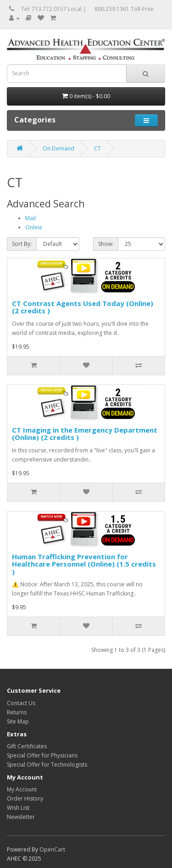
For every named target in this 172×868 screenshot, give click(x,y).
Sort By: (22, 244)
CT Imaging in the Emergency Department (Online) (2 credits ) (85, 434)
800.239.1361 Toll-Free (124, 9)
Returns (17, 712)
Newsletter (21, 817)
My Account (22, 789)
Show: (106, 244)
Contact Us (21, 703)
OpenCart (52, 849)
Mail (31, 218)
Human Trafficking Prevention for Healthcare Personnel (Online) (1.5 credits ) (84, 564)
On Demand (58, 148)
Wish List (18, 808)
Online (34, 227)
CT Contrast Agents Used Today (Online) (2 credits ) (83, 307)
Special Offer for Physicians (42, 755)
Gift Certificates (27, 746)
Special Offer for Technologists (47, 765)
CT (97, 148)
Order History (25, 798)
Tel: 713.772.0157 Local (51, 9)
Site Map (18, 721)
